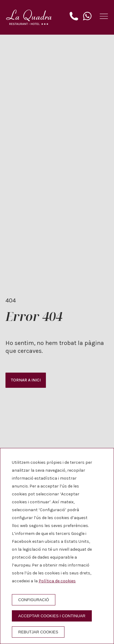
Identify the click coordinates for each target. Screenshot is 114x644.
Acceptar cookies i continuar (52, 616)
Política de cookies (57, 581)
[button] (104, 16)
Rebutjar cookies (38, 632)
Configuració (34, 600)
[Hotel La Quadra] (29, 17)
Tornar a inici (26, 380)
